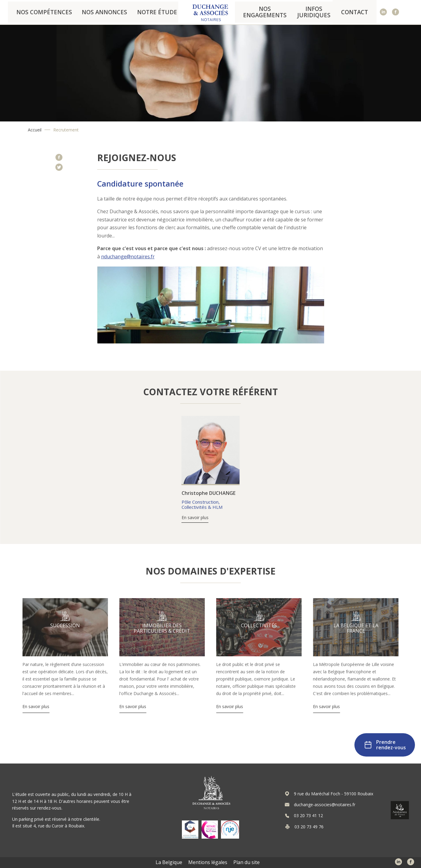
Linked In (384, 12)
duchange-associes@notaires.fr (325, 805)
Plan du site (247, 862)
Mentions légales (208, 862)
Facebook (396, 12)
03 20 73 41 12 (308, 816)
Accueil (35, 130)
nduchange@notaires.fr (128, 257)
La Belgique (169, 862)
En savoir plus (195, 518)
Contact (360, 12)
